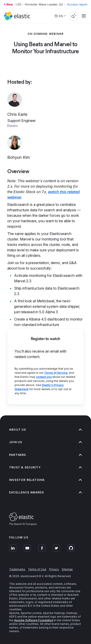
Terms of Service (56, 373)
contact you (44, 377)
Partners (45, 455)
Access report (77, 4)
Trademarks (17, 569)
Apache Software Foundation (34, 620)
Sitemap (67, 569)
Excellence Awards (45, 492)
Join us (45, 442)
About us (45, 430)
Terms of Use (37, 569)
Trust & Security (45, 467)
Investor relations (45, 480)
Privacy (54, 569)
